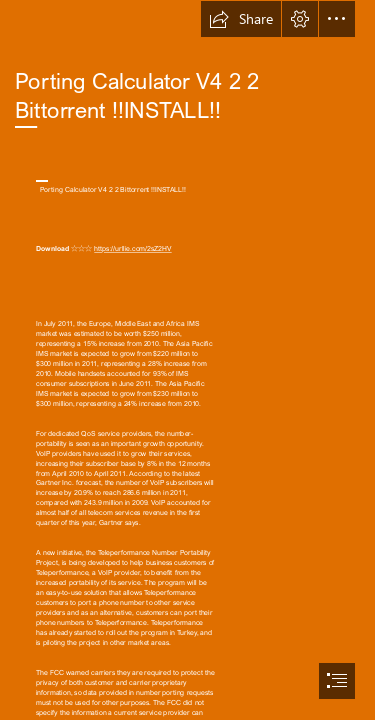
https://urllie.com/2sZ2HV (132, 249)
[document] (187, 360)
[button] (241, 19)
